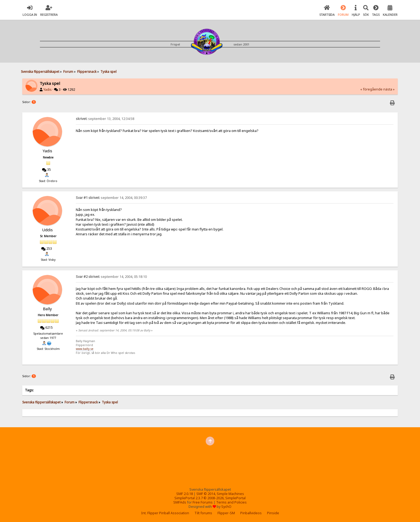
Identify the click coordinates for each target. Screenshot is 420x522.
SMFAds (180, 502)
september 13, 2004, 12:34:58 (105, 119)
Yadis (48, 90)
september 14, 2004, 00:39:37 (111, 198)
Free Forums (203, 502)
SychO (226, 507)
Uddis (47, 230)
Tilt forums (203, 513)
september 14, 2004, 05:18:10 (111, 277)
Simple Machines (230, 494)
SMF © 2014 (206, 494)
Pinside (273, 513)
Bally (47, 309)
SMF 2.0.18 (185, 494)
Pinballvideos (251, 513)
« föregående (371, 89)
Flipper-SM (226, 513)
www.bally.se (85, 349)
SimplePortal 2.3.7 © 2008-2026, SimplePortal (210, 498)
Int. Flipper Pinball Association (165, 513)
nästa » (389, 89)
